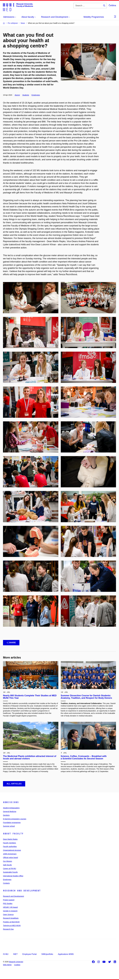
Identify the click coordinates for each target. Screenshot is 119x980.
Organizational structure (12, 850)
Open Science (8, 915)
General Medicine (10, 812)
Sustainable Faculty (10, 872)
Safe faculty (7, 865)
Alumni (17, 95)
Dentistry (6, 815)
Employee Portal (29, 954)
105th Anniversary (10, 854)
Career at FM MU (10, 869)
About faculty (13, 834)
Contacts (6, 883)
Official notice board (10, 857)
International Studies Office (13, 876)
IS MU (6, 954)
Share (11, 643)
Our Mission (8, 861)
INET (15, 954)
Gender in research (10, 911)
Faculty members (9, 843)
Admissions (11, 802)
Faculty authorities (10, 846)
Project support (9, 900)
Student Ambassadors (11, 808)
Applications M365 (66, 954)
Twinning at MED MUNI (12, 926)
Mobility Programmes (94, 17)
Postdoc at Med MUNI (11, 922)
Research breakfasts (11, 918)
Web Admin (7, 965)
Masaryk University (16, 962)
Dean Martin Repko (10, 839)
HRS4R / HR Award (10, 907)
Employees (36, 95)
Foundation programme (12, 823)
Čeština (112, 5)
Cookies (17, 965)
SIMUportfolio (47, 954)
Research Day (8, 929)
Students (26, 95)
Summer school (9, 826)
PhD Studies (8, 903)
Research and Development (22, 891)
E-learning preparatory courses (15, 819)
